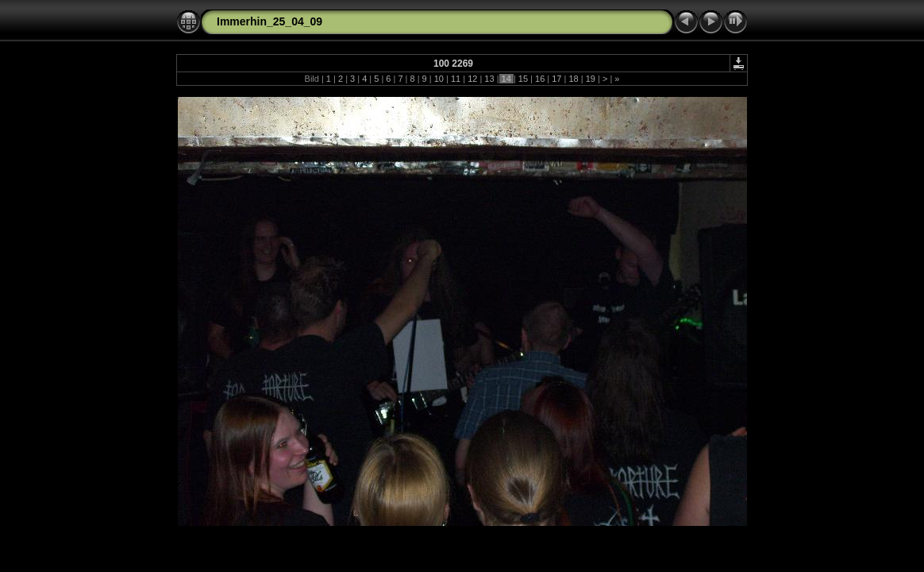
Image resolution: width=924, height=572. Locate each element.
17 (556, 79)
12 (472, 79)
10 (439, 79)
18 (573, 79)
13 (489, 79)
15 (523, 79)
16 (540, 79)
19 (591, 79)
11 (456, 79)
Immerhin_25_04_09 (269, 21)
